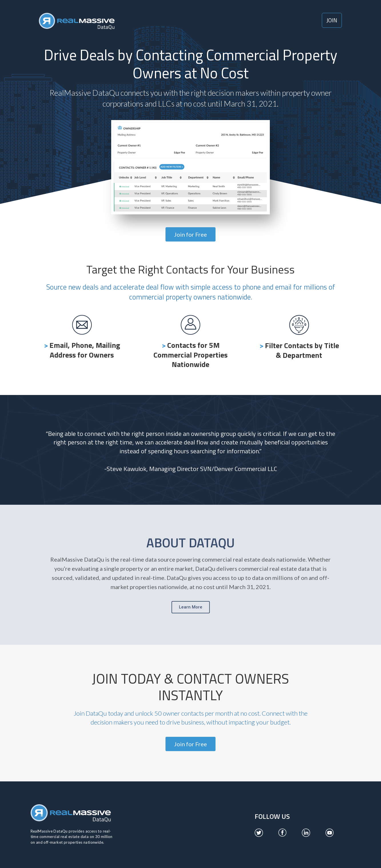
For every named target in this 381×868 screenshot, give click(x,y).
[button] (332, 20)
